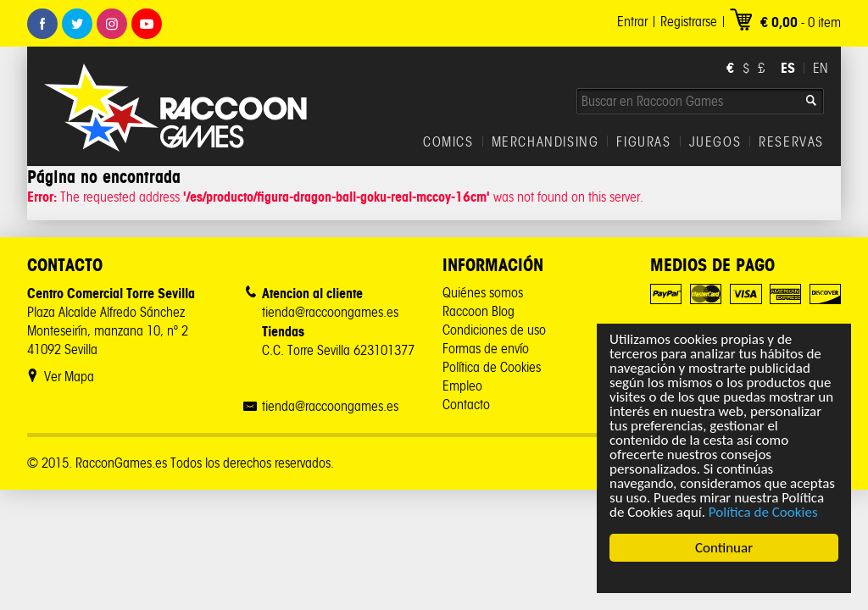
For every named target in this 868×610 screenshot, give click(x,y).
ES (788, 68)
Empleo (462, 386)
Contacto (466, 405)
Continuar (724, 548)
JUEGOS (715, 142)
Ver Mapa (69, 377)
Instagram (112, 24)
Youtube (147, 24)
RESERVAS (791, 142)
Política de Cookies (763, 512)
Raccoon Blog (479, 311)
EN (821, 68)
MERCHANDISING (545, 142)
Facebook (42, 24)
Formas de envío (486, 349)
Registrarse (689, 22)
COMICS (448, 142)
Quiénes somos (483, 293)
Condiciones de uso (494, 330)
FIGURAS (643, 142)
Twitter (77, 24)
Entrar (632, 22)
